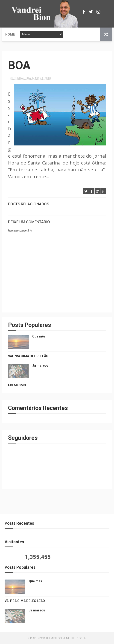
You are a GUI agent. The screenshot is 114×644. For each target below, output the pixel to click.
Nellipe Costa (76, 638)
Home (10, 34)
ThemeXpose (54, 638)
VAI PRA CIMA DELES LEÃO (28, 356)
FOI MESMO (17, 385)
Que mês (39, 336)
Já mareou (40, 365)
